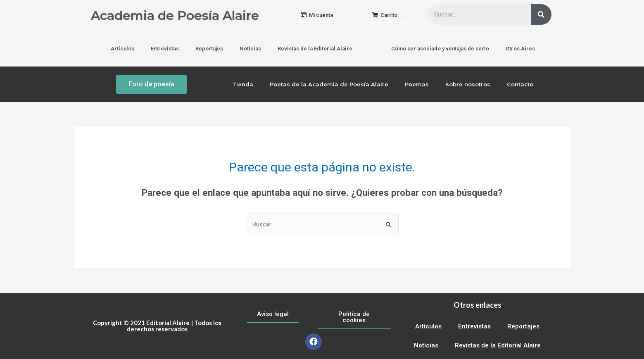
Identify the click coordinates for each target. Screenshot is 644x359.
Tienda (243, 84)
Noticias (250, 49)
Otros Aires (520, 49)
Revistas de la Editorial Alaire (315, 49)
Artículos (122, 49)
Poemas (417, 84)
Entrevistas (165, 49)
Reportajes (209, 49)
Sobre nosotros (468, 84)
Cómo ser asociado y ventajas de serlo (440, 49)
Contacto (520, 84)
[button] (317, 15)
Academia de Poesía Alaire (175, 15)
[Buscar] (541, 14)
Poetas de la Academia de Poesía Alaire (329, 84)
